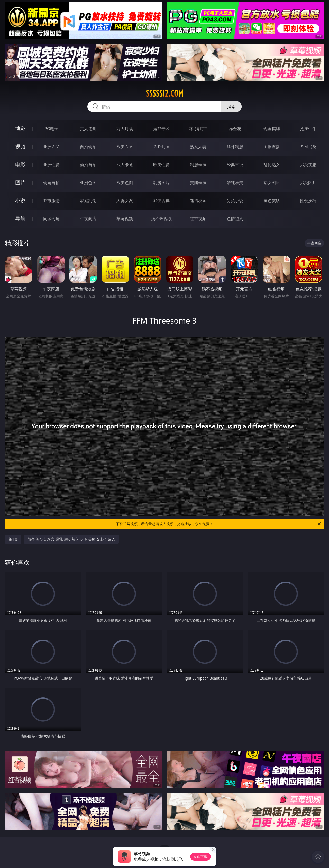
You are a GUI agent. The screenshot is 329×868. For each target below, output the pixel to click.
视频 (20, 147)
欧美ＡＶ (125, 147)
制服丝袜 (198, 165)
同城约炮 (51, 219)
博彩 (20, 129)
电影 (20, 164)
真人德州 (88, 129)
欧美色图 (125, 183)
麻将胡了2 (198, 129)
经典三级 (235, 165)
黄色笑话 (272, 201)
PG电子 (51, 129)
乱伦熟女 (272, 165)
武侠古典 (161, 201)
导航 (20, 218)
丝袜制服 (235, 147)
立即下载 (200, 857)
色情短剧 (235, 219)
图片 (20, 182)
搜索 (231, 107)
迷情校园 (198, 201)
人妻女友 (125, 201)
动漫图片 (161, 183)
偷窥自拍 (51, 183)
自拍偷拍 (88, 147)
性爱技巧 (308, 201)
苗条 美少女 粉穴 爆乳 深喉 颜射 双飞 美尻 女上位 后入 (71, 539)
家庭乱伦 (88, 201)
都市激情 (51, 201)
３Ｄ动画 (161, 147)
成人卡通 (125, 165)
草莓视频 (125, 219)
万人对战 (125, 129)
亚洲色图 (88, 183)
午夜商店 (88, 219)
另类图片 (308, 183)
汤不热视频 (161, 219)
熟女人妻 (198, 147)
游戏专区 (161, 129)
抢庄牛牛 (308, 129)
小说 (20, 200)
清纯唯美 (235, 183)
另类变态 (308, 165)
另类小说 (235, 201)
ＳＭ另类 (308, 147)
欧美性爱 (161, 165)
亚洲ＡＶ (51, 147)
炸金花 (235, 129)
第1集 (13, 539)
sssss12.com (164, 93)
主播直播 (272, 147)
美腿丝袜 (198, 183)
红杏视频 (198, 219)
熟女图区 (272, 183)
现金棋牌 (272, 129)
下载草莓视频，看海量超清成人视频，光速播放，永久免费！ (219, 524)
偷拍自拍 (88, 165)
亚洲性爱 (51, 165)
